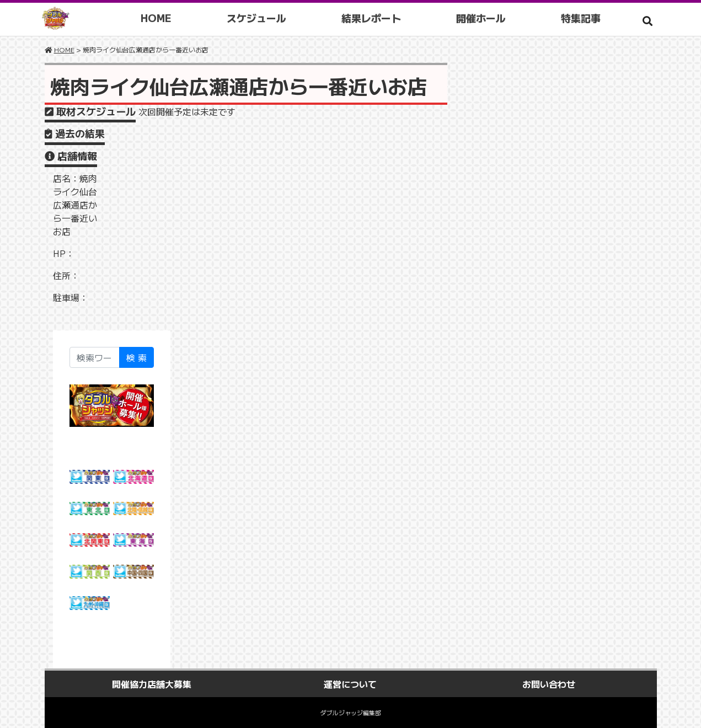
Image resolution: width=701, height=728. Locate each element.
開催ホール (485, 18)
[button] (648, 21)
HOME (160, 18)
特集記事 (585, 18)
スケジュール (260, 18)
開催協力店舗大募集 (152, 684)
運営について (350, 684)
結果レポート (375, 18)
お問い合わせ (549, 684)
